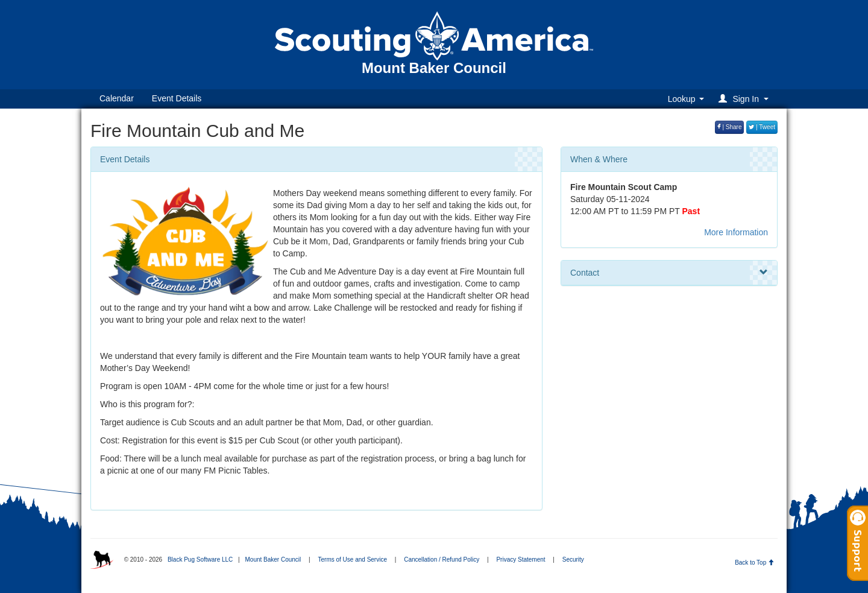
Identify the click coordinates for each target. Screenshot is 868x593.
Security (573, 560)
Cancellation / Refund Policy (442, 560)
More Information (736, 232)
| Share (730, 127)
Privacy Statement (520, 560)
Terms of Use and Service (352, 560)
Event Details (177, 98)
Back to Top (754, 563)
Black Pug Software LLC (200, 560)
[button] (745, 99)
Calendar (117, 98)
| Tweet (762, 127)
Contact (669, 273)
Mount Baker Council (273, 560)
